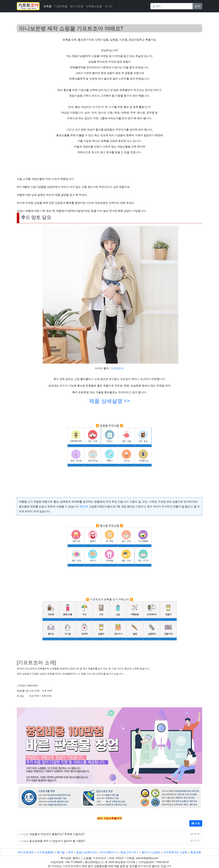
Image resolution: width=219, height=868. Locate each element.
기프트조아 (117, 368)
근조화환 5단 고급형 (175, 852)
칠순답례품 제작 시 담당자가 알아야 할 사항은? (57, 841)
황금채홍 (196, 852)
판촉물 (48, 6)
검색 (197, 6)
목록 (196, 823)
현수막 (84, 506)
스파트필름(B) (45, 852)
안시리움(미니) (109, 852)
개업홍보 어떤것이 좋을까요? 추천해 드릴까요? (57, 834)
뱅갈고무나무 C (129, 852)
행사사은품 (77, 6)
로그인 (109, 6)
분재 (70, 852)
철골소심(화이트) (86, 852)
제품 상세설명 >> (109, 401)
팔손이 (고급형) (151, 852)
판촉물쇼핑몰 (94, 6)
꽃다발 (61, 852)
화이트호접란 (26, 852)
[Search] (172, 6)
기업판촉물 (61, 6)
